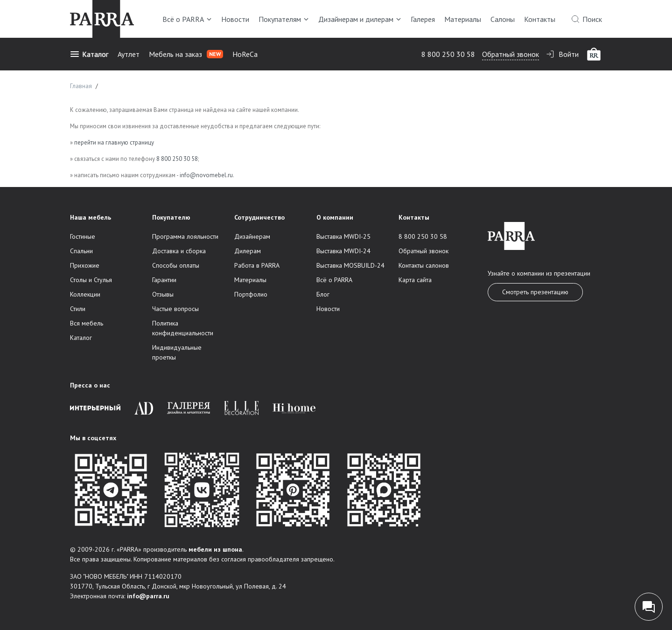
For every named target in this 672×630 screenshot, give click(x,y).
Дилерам (248, 251)
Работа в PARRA (257, 265)
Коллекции (85, 294)
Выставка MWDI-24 (343, 251)
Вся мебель (87, 323)
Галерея (423, 19)
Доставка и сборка (179, 251)
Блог (323, 294)
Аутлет (129, 54)
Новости (235, 19)
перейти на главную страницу (114, 142)
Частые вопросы (175, 309)
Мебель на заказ (186, 54)
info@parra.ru (148, 596)
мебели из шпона (215, 549)
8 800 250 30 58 (448, 54)
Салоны (503, 19)
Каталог (89, 54)
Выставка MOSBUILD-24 (350, 265)
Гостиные (83, 236)
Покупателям (284, 19)
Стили (78, 309)
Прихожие (85, 265)
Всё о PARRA (187, 19)
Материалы (463, 19)
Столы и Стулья (91, 280)
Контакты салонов (424, 265)
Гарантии (164, 280)
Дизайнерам (252, 236)
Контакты (540, 19)
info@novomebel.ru (206, 175)
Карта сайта (415, 280)
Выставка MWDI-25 (343, 236)
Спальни (81, 251)
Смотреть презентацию (535, 292)
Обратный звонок (511, 54)
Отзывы (163, 294)
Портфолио (251, 294)
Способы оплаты (176, 265)
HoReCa (245, 54)
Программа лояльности (185, 236)
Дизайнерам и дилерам (360, 19)
